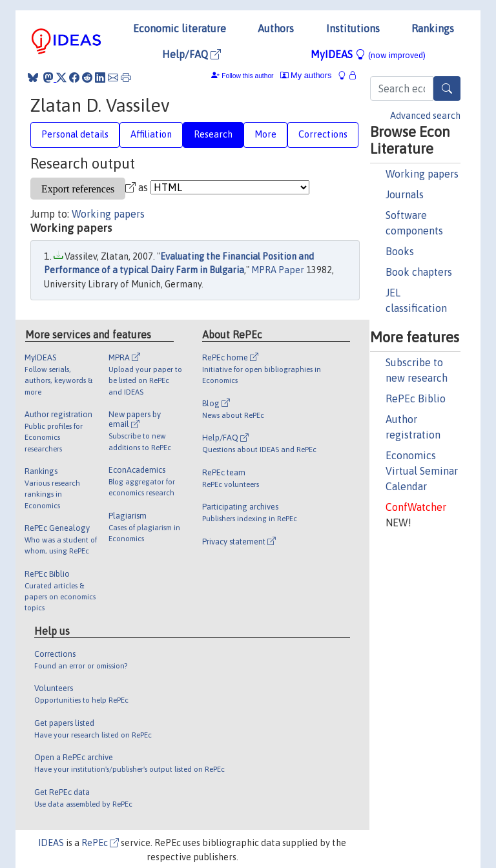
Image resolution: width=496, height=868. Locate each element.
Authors (276, 28)
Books (400, 251)
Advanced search (425, 116)
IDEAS (51, 843)
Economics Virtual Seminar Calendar (422, 471)
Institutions (353, 28)
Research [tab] (213, 134)
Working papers (422, 174)
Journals (405, 194)
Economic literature (180, 28)
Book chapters (419, 272)
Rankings (433, 28)
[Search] (447, 88)
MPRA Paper (278, 270)
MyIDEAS (368, 54)
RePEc (100, 843)
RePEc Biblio (416, 398)
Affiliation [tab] (151, 134)
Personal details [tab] (75, 134)
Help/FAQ (191, 54)
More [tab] (265, 134)
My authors (306, 75)
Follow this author (247, 76)
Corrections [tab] (323, 134)
